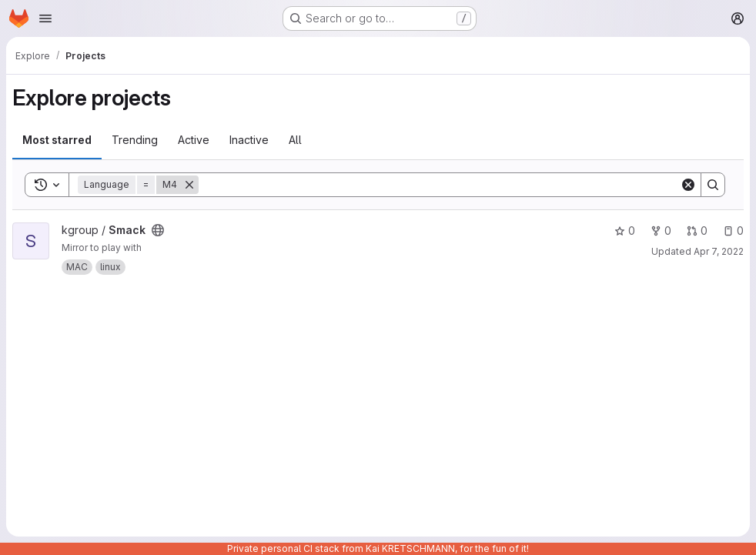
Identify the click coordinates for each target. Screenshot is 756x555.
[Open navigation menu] (45, 18)
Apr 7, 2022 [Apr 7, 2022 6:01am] (719, 251)
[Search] (439, 185)
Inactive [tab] (249, 140)
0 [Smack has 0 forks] (661, 231)
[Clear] (688, 185)
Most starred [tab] (57, 140)
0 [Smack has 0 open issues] (733, 231)
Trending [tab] (135, 140)
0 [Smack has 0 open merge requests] (697, 231)
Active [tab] (194, 140)
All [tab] (295, 140)
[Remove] (189, 185)
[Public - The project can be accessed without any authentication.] (158, 230)
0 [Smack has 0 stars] (625, 231)
